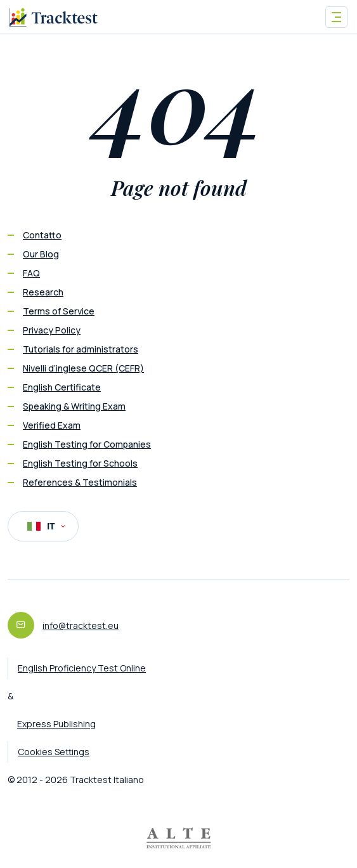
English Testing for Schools (80, 463)
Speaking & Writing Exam (74, 406)
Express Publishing (56, 724)
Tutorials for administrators (81, 349)
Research (43, 292)
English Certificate (62, 387)
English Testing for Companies (87, 444)
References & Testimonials (80, 482)
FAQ (31, 273)
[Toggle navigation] (336, 17)
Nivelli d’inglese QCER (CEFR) (83, 368)
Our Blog (41, 254)
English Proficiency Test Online (82, 668)
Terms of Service (59, 311)
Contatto (42, 235)
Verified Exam (52, 425)
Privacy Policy (52, 330)
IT (46, 526)
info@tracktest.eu (81, 625)
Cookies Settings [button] (54, 752)
